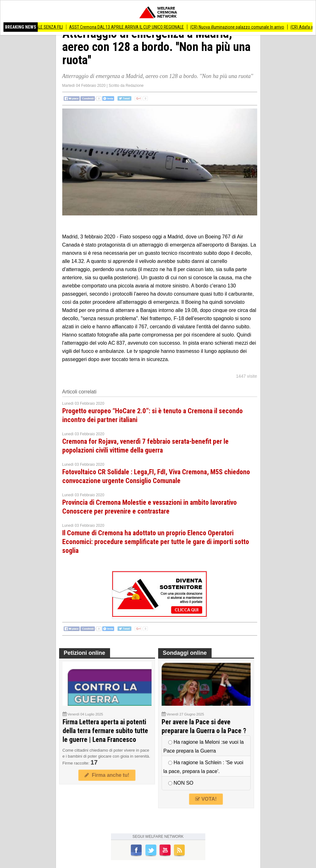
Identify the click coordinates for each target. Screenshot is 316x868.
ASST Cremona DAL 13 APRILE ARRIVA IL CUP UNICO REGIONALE (129, 27)
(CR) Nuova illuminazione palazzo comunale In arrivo (240, 27)
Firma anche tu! (107, 775)
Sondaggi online (185, 653)
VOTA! (206, 799)
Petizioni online (85, 653)
